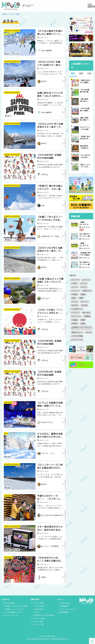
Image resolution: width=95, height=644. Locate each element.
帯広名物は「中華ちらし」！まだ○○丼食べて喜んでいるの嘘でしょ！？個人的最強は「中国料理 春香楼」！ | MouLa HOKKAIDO (85, 147)
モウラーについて (11, 615)
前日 (73, 74)
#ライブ (75, 302)
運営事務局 (64, 612)
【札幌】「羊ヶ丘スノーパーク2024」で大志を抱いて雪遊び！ (50, 220)
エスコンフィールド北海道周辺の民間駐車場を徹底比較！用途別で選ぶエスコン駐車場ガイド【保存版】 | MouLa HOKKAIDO (85, 128)
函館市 (14, 364)
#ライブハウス (77, 340)
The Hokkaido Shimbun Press (38, 639)
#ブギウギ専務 (77, 336)
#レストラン (76, 316)
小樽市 (14, 85)
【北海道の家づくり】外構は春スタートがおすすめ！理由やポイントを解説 (85, 254)
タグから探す (38, 621)
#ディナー (85, 302)
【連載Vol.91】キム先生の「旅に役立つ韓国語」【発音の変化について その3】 (85, 244)
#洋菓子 (75, 324)
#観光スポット (77, 332)
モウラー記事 (14, 14)
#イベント (86, 280)
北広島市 (14, 178)
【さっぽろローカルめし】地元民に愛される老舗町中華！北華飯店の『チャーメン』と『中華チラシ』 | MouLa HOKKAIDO (85, 156)
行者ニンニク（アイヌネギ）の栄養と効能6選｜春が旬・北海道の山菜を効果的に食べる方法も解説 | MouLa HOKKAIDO (85, 166)
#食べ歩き (86, 313)
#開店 (81, 298)
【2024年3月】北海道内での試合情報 (49, 156)
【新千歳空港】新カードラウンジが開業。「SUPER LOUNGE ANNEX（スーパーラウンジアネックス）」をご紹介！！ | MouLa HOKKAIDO (85, 100)
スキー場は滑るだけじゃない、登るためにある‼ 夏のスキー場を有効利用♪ (51, 531)
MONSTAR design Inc (59, 639)
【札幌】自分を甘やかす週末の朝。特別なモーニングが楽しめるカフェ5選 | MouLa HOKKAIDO (85, 138)
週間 (81, 74)
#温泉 (83, 324)
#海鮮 (83, 320)
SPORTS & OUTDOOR (12, 31)
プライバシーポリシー (69, 609)
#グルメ (84, 287)
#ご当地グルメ (77, 309)
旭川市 (8, 54)
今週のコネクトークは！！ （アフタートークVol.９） (50, 499)
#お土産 (84, 305)
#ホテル (89, 332)
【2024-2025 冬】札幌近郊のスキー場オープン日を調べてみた (50, 127)
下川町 (8, 457)
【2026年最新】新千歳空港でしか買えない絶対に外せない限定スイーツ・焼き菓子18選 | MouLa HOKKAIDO (85, 91)
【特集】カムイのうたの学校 (16, 606)
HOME (4, 14)
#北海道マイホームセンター (81, 328)
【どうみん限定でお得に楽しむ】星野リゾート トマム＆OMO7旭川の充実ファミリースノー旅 (50, 35)
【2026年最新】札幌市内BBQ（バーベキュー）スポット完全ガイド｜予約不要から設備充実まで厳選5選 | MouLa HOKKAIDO (85, 109)
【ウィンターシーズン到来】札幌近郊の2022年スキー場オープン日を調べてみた (50, 469)
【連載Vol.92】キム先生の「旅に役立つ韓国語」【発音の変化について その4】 (85, 223)
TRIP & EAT (8, 402)
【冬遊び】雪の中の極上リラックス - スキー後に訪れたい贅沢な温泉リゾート (50, 190)
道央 (7, 333)
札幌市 (8, 85)
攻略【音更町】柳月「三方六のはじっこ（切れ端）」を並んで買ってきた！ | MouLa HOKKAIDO (85, 119)
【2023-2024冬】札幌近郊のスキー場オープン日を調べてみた (50, 251)
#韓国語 (87, 316)
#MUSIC (75, 305)
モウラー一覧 (38, 624)
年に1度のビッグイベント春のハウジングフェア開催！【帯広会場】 (85, 235)
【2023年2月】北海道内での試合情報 (49, 373)
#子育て (75, 283)
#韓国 (83, 294)
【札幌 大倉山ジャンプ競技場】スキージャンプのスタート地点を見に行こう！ (50, 283)
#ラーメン (75, 291)
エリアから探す (39, 618)
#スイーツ (75, 280)
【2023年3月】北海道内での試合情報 (49, 342)
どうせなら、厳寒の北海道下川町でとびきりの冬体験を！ (50, 437)
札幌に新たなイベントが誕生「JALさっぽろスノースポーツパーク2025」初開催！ (50, 97)
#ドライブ (75, 313)
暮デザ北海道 (9, 603)
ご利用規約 (64, 606)
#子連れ (75, 294)
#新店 (74, 298)
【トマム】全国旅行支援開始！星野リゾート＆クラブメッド (50, 406)
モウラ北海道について (13, 612)
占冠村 (14, 54)
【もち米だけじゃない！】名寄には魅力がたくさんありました (50, 561)
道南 (12, 333)
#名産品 (75, 320)
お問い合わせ (65, 603)
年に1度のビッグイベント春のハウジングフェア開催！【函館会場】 (85, 263)
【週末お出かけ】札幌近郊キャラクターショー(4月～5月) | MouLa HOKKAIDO (85, 81)
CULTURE (8, 495)
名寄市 (14, 550)
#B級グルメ (87, 291)
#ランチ (84, 283)
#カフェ (75, 287)
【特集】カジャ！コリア (14, 609)
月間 (89, 74)
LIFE (6, 433)
